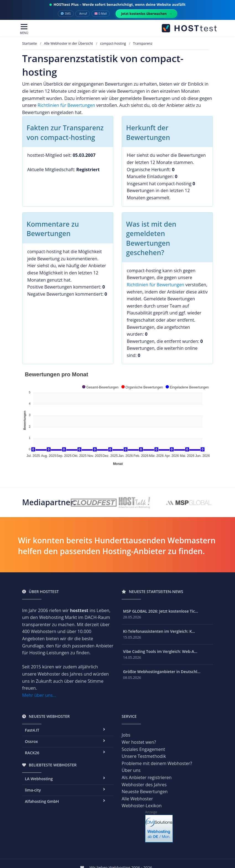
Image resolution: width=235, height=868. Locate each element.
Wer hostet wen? (139, 742)
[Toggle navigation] (24, 29)
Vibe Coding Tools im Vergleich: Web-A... (160, 651)
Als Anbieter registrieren (147, 777)
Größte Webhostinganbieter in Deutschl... (162, 672)
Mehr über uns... (39, 695)
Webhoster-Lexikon (142, 806)
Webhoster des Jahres (144, 785)
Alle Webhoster (137, 799)
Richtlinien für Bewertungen (66, 105)
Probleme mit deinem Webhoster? (157, 763)
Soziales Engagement (143, 749)
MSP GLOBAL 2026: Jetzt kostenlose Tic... (161, 611)
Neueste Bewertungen (145, 792)
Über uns (131, 770)
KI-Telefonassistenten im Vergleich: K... (159, 631)
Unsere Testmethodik (144, 756)
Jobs (126, 735)
